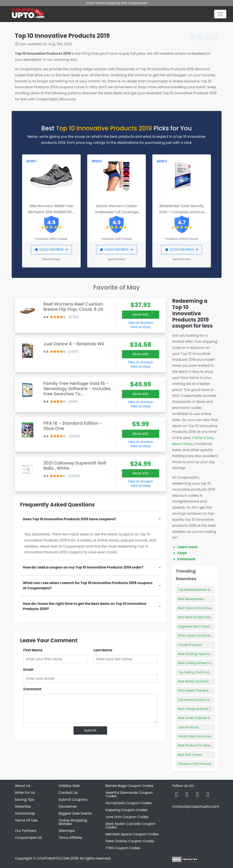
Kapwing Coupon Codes (127, 810)
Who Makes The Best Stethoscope (203, 690)
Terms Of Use (26, 820)
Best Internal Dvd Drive (195, 608)
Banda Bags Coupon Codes (129, 786)
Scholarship (25, 813)
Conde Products (190, 645)
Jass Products (188, 727)
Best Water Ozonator (193, 681)
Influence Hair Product (194, 764)
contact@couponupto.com (196, 806)
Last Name (103, 650)
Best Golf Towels (190, 755)
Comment (32, 689)
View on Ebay (140, 327)
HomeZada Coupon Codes (129, 803)
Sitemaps (67, 831)
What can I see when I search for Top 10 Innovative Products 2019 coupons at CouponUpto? (88, 585)
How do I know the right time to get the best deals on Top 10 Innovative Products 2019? (85, 606)
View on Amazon (141, 323)
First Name (33, 650)
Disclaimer (68, 806)
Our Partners (26, 831)
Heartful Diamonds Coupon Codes (129, 794)
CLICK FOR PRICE (51, 250)
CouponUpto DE (29, 838)
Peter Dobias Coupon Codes (130, 841)
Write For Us (25, 793)
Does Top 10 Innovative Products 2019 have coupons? (70, 519)
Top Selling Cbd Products (197, 672)
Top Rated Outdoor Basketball (200, 700)
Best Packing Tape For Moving (200, 654)
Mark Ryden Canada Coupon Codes (131, 826)
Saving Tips (25, 800)
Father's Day (203, 438)
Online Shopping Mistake (73, 822)
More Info (141, 315)
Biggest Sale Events (75, 813)
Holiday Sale (69, 786)
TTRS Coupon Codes (123, 848)
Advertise (23, 806)
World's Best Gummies (195, 736)
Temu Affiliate (70, 838)
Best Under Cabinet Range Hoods (203, 718)
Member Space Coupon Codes (132, 834)
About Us (23, 786)
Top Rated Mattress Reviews (199, 590)
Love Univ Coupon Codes (127, 817)
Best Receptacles (191, 599)
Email (28, 670)
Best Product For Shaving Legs (200, 745)
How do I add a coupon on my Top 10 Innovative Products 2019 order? (83, 567)
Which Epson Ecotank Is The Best (202, 636)
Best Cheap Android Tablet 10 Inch (204, 709)
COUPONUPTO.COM (53, 858)
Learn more (187, 547)
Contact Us (68, 793)
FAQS (182, 553)
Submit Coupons (73, 800)
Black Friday (182, 444)
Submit (90, 730)
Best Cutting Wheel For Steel (199, 663)
